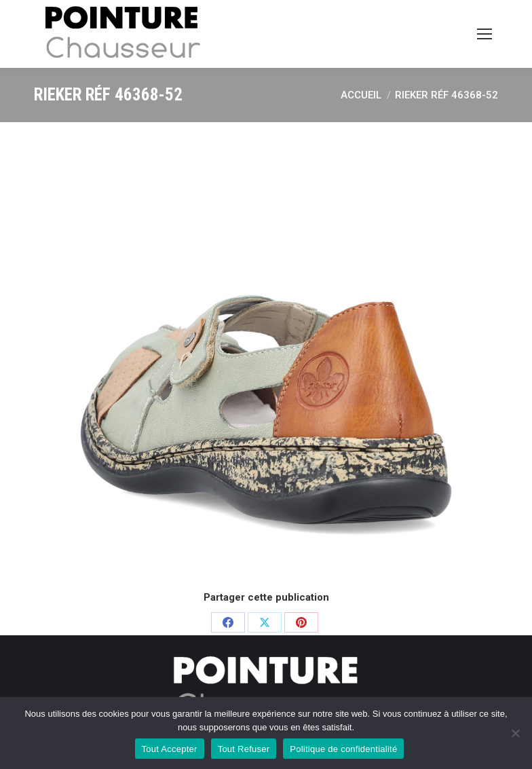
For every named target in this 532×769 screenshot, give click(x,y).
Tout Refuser (244, 749)
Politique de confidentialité (343, 749)
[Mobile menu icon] (484, 34)
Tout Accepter (170, 749)
